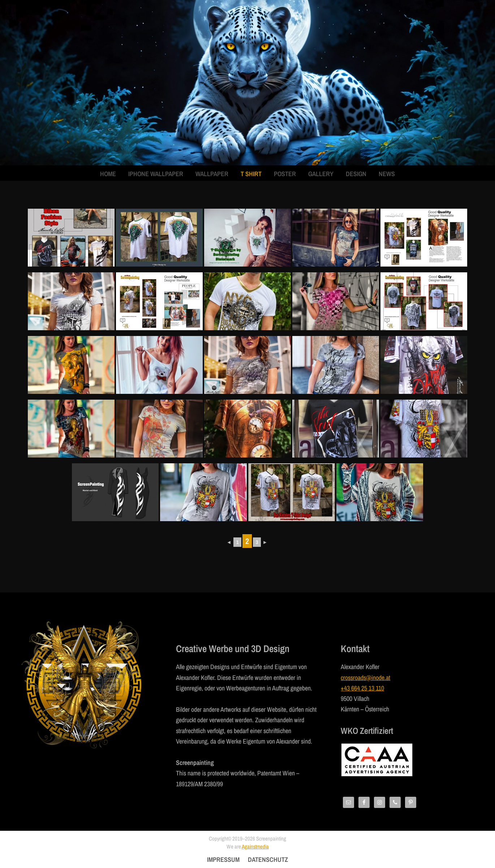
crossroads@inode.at (365, 678)
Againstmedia (255, 846)
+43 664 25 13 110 (362, 688)
